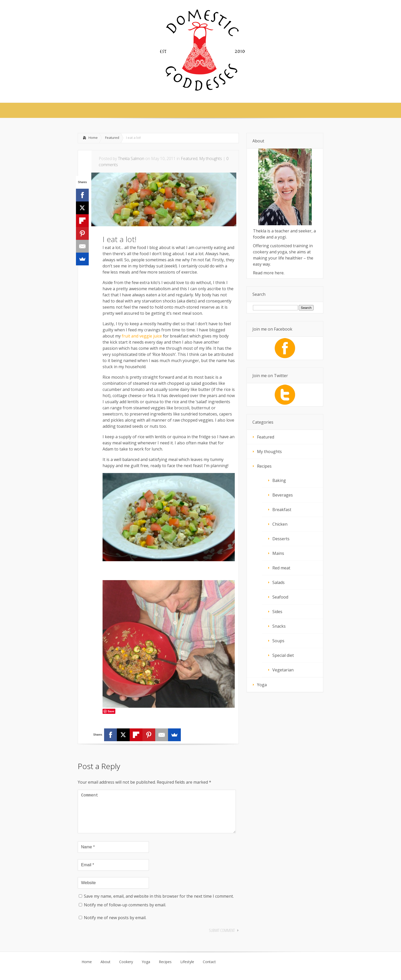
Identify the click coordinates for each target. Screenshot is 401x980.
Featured (112, 138)
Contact (209, 970)
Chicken (280, 524)
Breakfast (282, 510)
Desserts (281, 539)
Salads (279, 582)
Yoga (262, 685)
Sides (277, 612)
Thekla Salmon (131, 159)
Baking (279, 480)
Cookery (126, 970)
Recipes (264, 466)
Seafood (280, 597)
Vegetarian (283, 670)
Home (93, 138)
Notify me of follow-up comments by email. (125, 913)
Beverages (283, 495)
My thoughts (211, 159)
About (105, 970)
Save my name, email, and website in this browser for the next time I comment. (159, 904)
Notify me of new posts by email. (115, 926)
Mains (278, 553)
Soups (278, 641)
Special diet (283, 655)
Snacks (279, 626)
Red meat (281, 568)
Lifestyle (187, 970)
